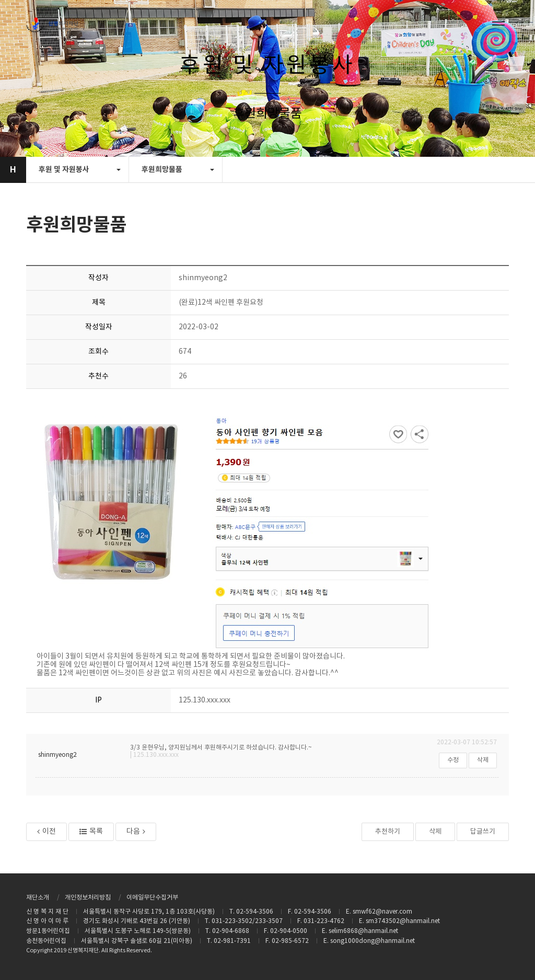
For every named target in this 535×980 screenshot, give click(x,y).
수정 (453, 760)
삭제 (483, 760)
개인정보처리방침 (88, 898)
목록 (91, 832)
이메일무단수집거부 (152, 898)
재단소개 (38, 898)
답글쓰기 (483, 832)
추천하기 (388, 832)
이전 (46, 832)
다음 (136, 832)
